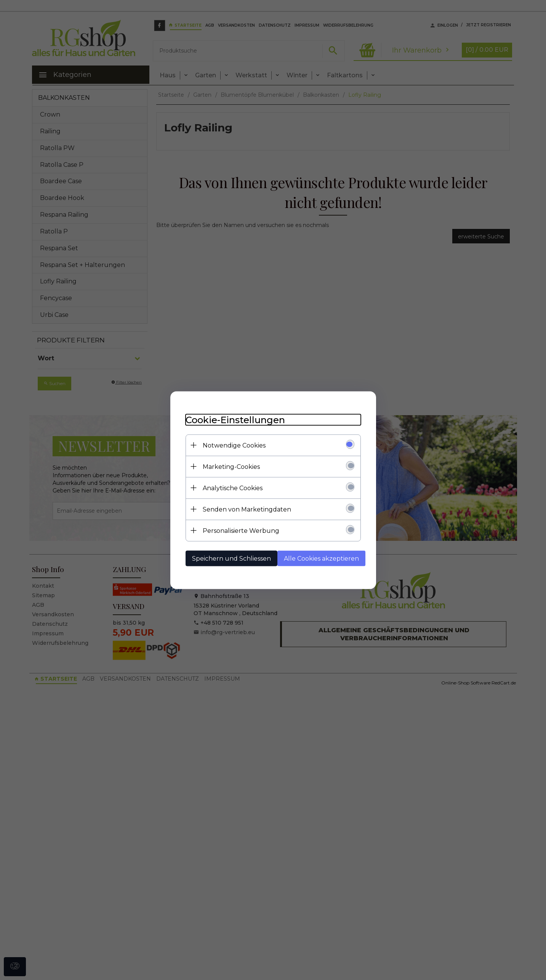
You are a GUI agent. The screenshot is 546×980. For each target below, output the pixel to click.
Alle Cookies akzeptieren (321, 558)
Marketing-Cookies (231, 466)
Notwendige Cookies (234, 445)
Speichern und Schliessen (231, 558)
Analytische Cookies (233, 488)
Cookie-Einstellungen (235, 420)
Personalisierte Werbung (241, 530)
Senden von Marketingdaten (247, 509)
